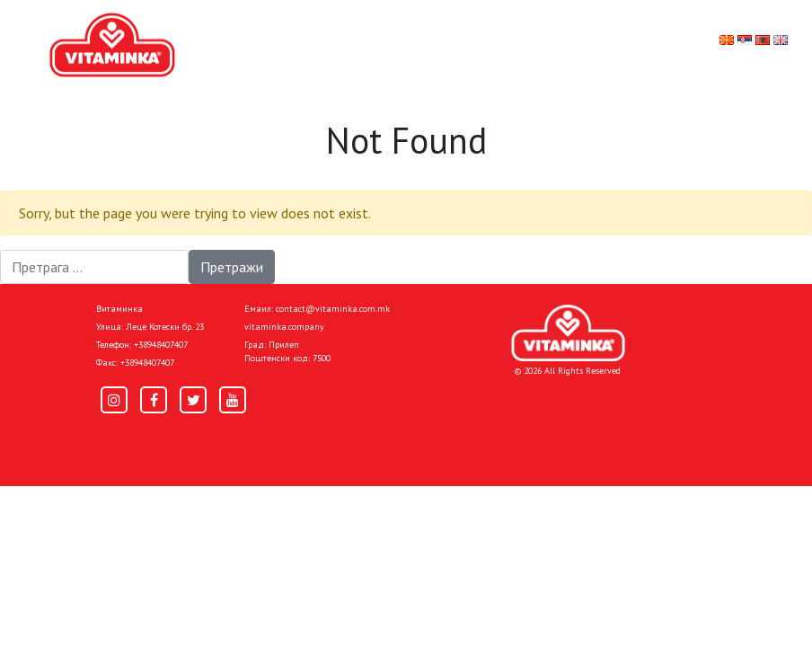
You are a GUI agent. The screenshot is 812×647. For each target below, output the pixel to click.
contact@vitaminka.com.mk (333, 309)
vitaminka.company (284, 327)
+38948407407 (161, 345)
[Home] (568, 333)
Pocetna (121, 443)
